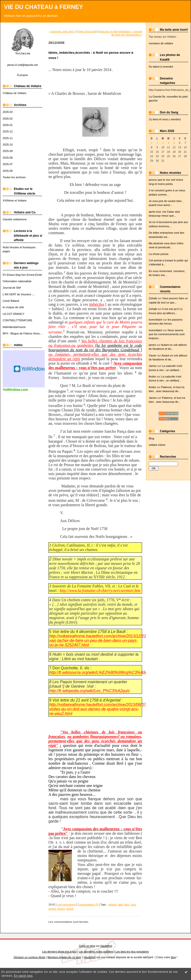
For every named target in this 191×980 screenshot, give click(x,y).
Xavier (153, 355)
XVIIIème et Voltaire (15, 201)
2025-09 (8, 151)
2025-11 (8, 138)
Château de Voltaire (15, 93)
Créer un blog (87, 946)
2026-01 (8, 125)
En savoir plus (23, 976)
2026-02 (8, 119)
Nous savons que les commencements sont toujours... (167, 334)
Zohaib (153, 298)
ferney (61, 909)
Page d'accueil (86, 31)
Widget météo (30, 369)
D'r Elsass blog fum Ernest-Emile (22, 275)
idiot (120, 905)
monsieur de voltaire (161, 43)
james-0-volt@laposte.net (22, 65)
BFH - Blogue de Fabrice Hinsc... (22, 333)
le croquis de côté (13, 307)
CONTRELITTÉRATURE (18, 320)
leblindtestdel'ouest (14, 327)
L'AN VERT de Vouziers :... (19, 294)
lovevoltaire (156, 320)
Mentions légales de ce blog (64, 957)
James (153, 366)
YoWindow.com (15, 390)
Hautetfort (106, 946)
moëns (52, 909)
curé (133, 905)
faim (127, 905)
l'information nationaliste (17, 281)
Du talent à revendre (161, 67)
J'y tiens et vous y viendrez (165, 119)
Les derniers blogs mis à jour (59, 952)
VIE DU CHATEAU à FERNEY (43, 7)
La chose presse (159, 254)
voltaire (112, 905)
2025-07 (8, 164)
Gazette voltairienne (15, 219)
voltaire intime (157, 445)
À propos (22, 75)
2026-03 (8, 112)
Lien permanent (66, 905)
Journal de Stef (12, 288)
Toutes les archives (14, 177)
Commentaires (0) (88, 905)
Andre (152, 377)
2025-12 (8, 131)
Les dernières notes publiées (96, 952)
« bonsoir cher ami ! (62, 31)
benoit (70, 909)
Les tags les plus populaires (132, 952)
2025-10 (8, 145)
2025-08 (8, 158)
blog (173, 957)
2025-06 (8, 171)
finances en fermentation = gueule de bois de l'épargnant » (120, 33)
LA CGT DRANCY (14, 314)
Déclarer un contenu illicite (29, 957)
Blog (151, 438)
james (152, 345)
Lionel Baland (11, 301)
